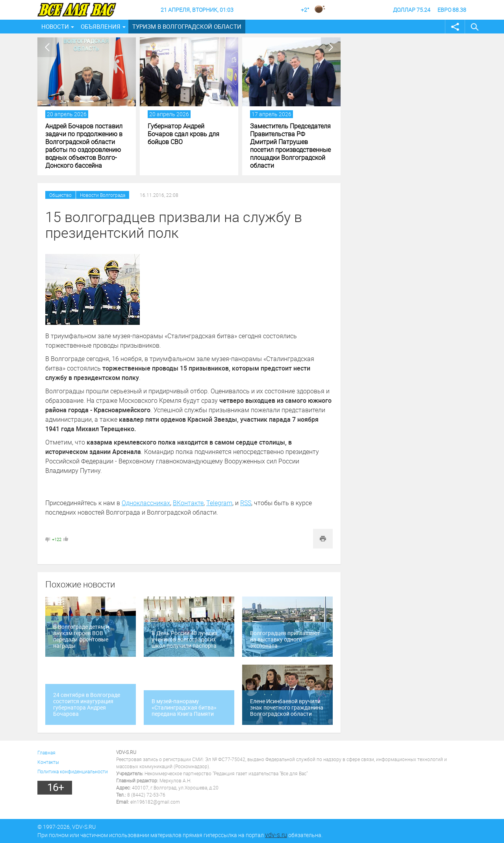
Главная (46, 752)
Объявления (101, 26)
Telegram (219, 503)
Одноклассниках (146, 503)
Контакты (48, 762)
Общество (60, 195)
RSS (246, 503)
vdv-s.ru (276, 835)
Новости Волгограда (103, 195)
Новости (55, 26)
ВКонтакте (188, 503)
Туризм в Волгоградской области (187, 26)
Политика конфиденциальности (73, 771)
